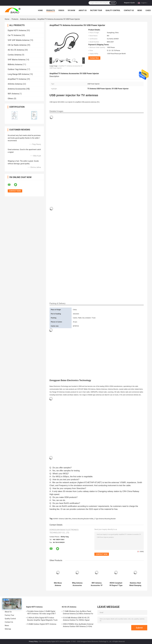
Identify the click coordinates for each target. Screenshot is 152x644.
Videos (61, 10)
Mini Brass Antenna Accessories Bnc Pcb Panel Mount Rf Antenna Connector (58, 584)
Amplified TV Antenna (17, 79)
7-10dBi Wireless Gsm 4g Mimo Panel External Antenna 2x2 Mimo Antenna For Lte (78, 613)
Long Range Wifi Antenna (18, 74)
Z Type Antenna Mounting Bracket (105, 519)
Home (40, 10)
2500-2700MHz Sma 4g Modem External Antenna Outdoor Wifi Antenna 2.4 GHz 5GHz (78, 626)
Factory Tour (96, 10)
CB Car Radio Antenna (17, 45)
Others (11, 99)
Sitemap (8, 629)
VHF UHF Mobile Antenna (18, 40)
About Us (83, 10)
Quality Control (113, 10)
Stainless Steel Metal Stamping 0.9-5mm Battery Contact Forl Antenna (135, 584)
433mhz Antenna (15, 84)
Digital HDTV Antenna (17, 30)
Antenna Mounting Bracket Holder (83, 519)
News (140, 10)
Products (51, 10)
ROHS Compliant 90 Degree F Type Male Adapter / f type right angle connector (116, 584)
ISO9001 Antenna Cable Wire (62, 519)
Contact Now (94, 58)
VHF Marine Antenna (16, 60)
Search (113, 3)
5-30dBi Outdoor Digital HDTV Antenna (42, 624)
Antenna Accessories (28, 19)
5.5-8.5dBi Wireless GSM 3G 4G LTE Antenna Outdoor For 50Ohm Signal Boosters (76, 619)
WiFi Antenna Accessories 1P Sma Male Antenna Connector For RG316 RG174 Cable (97, 584)
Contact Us (129, 10)
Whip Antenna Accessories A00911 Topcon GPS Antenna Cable (77, 584)
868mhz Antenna (15, 64)
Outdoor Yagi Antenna (17, 69)
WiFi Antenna (13, 94)
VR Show (71, 10)
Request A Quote (129, 3)
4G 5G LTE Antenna (16, 50)
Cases (148, 10)
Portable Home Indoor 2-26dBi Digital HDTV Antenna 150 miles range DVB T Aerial (42, 613)
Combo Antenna (15, 55)
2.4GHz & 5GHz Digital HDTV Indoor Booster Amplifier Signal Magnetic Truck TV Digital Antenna (42, 619)
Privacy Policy (33, 642)
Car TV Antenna (14, 35)
